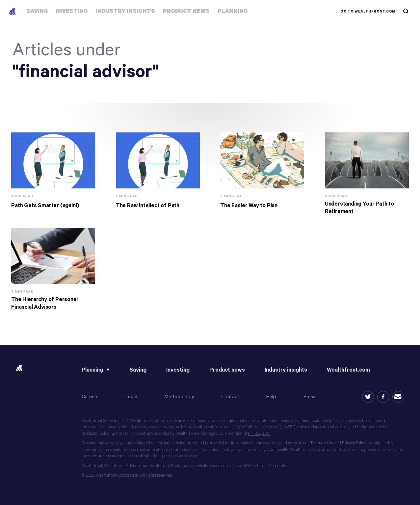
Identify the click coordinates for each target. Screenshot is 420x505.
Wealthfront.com (348, 370)
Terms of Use (322, 443)
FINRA (254, 434)
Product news (227, 370)
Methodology (179, 397)
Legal (131, 397)
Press (309, 397)
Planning (92, 370)
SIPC (266, 434)
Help (271, 397)
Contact (230, 397)
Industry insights (286, 370)
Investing (178, 370)
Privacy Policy (354, 443)
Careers (90, 397)
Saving (138, 370)
